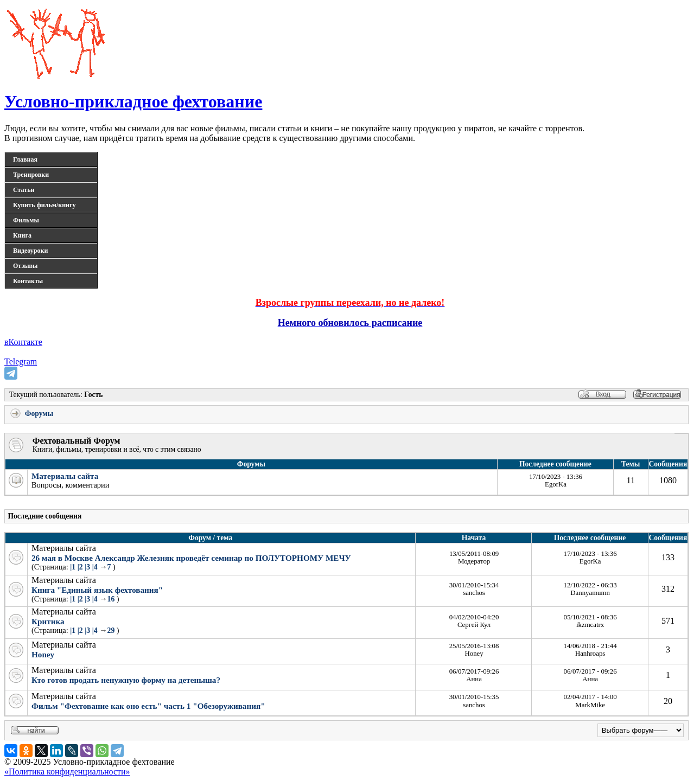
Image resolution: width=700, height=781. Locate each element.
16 (112, 599)
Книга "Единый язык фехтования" (97, 590)
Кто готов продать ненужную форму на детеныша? (126, 680)
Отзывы (25, 266)
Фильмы (26, 220)
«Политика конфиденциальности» (67, 772)
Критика (48, 621)
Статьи (24, 190)
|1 (73, 567)
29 (112, 630)
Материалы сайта (65, 476)
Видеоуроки (30, 251)
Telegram (21, 361)
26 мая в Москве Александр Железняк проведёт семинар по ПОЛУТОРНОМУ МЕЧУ (191, 558)
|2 (80, 567)
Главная (25, 159)
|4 (95, 567)
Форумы (31, 414)
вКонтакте (23, 342)
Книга (22, 235)
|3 (87, 567)
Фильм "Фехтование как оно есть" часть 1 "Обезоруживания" (148, 706)
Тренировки (31, 175)
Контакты (28, 281)
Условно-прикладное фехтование (133, 101)
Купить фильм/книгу (44, 205)
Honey (43, 654)
